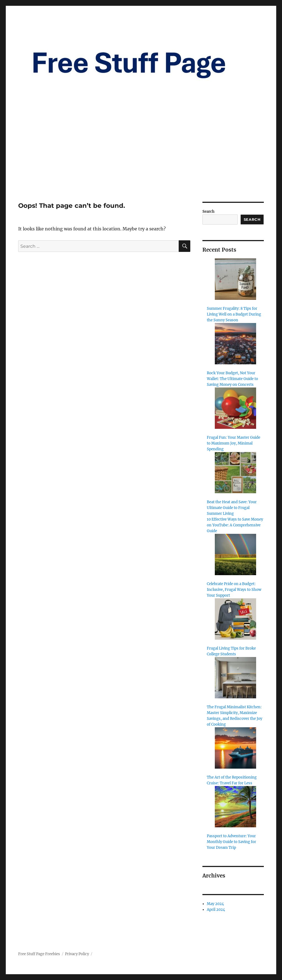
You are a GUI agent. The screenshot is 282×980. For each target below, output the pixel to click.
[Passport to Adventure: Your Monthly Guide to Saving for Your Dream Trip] (235, 807)
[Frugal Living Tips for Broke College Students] (235, 619)
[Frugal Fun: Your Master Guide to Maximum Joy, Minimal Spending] (235, 408)
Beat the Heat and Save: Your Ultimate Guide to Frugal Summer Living (232, 508)
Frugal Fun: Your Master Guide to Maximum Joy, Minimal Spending (234, 443)
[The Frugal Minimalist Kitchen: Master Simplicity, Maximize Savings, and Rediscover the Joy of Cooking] (235, 678)
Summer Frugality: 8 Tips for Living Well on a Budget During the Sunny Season (234, 314)
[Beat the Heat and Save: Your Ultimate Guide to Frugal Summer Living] (235, 473)
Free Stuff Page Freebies (39, 954)
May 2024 (215, 904)
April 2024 (216, 910)
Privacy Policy (77, 954)
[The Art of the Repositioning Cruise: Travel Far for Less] (235, 748)
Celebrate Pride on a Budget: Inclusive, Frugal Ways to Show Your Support (234, 590)
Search (208, 212)
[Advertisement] (142, 161)
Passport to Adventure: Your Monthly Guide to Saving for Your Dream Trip (231, 842)
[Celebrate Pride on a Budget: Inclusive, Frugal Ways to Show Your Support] (235, 554)
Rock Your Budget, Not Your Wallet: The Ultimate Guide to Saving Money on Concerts (232, 379)
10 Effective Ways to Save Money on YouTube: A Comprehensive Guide (235, 525)
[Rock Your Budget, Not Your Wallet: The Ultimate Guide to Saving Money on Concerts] (235, 344)
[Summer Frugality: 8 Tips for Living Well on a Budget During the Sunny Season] (235, 279)
